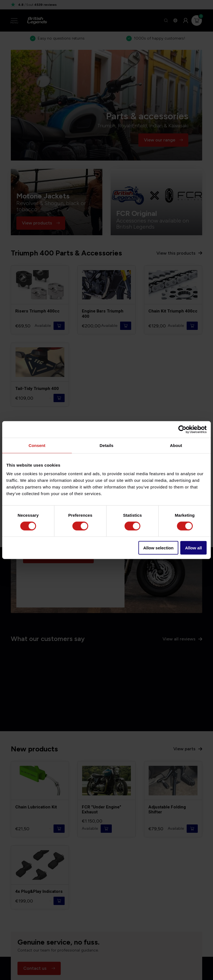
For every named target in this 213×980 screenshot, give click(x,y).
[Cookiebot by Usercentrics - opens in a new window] (182, 429)
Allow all (193, 548)
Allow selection (158, 548)
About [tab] (176, 445)
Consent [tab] (37, 445)
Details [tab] (106, 445)
